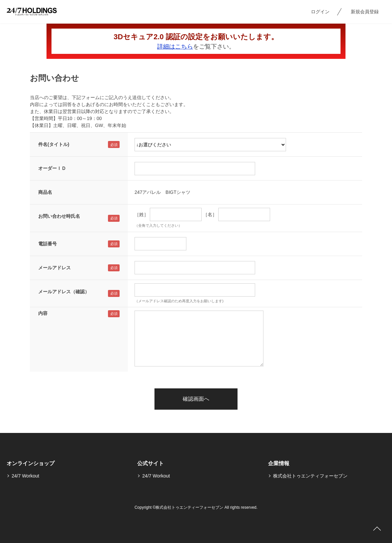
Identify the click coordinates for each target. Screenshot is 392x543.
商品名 (45, 192)
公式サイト (150, 463)
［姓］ (142, 214)
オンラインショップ (31, 463)
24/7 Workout (25, 476)
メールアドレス (54, 268)
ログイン (320, 12)
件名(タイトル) (54, 144)
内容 (43, 313)
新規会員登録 (365, 12)
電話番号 (48, 244)
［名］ (210, 214)
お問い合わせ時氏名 (59, 216)
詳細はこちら (175, 47)
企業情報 (279, 463)
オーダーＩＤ (52, 168)
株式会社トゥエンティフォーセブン (310, 476)
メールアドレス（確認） (64, 292)
